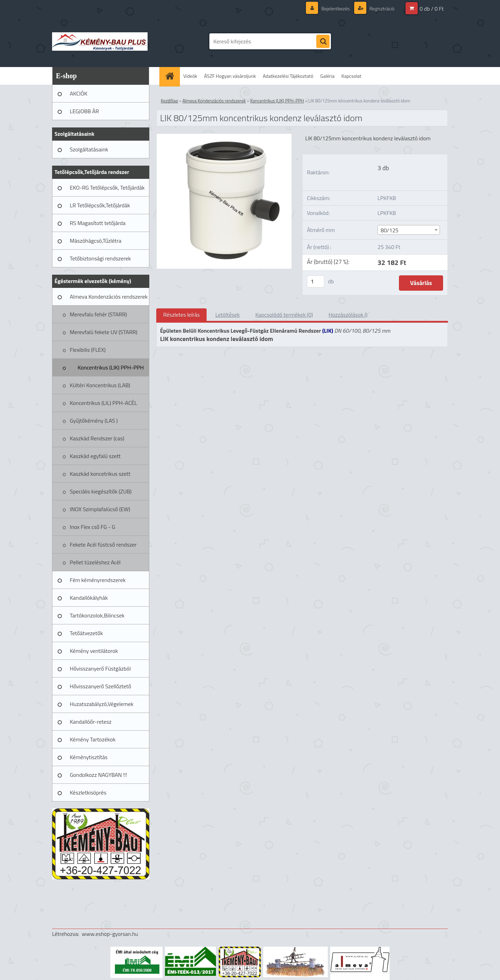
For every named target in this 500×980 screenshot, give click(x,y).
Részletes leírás (181, 315)
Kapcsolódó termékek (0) (284, 315)
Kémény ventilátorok (94, 651)
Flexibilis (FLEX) (88, 350)
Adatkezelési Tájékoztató (288, 76)
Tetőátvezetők (86, 633)
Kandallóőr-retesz (91, 722)
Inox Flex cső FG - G (93, 527)
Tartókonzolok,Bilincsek (97, 615)
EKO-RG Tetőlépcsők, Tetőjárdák (107, 188)
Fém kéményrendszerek (98, 580)
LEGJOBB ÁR (84, 111)
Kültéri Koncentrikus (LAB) (100, 385)
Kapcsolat (351, 76)
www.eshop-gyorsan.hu (110, 934)
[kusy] (316, 281)
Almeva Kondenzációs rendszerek (109, 297)
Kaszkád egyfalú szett (95, 456)
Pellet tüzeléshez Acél (95, 562)
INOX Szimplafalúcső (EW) (100, 509)
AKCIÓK (79, 93)
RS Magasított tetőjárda (98, 223)
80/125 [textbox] (389, 230)
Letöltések (227, 315)
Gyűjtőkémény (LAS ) (94, 421)
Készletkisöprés (88, 792)
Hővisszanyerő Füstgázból (100, 668)
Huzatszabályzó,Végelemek (102, 704)
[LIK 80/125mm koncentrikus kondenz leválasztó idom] (224, 136)
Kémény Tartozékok (93, 739)
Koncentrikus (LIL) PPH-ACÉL (103, 403)
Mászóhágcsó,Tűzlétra (96, 241)
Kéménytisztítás (89, 757)
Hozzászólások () (348, 315)
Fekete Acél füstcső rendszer (103, 545)
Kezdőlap (169, 101)
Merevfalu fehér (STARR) (98, 314)
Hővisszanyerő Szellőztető (101, 686)
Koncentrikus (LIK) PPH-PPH (111, 367)
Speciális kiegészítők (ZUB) (101, 491)
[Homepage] (172, 76)
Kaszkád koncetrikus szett (100, 474)
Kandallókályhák (89, 598)
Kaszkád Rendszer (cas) (97, 438)
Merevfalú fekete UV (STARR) (104, 332)
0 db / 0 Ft (432, 9)
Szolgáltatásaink (89, 149)
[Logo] (100, 41)
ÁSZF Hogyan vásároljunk (230, 76)
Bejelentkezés (335, 9)
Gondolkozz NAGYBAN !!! (98, 775)
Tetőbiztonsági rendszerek (100, 258)
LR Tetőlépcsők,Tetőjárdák (100, 205)
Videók (190, 76)
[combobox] (409, 230)
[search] (323, 42)
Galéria (327, 76)
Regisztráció (381, 9)
